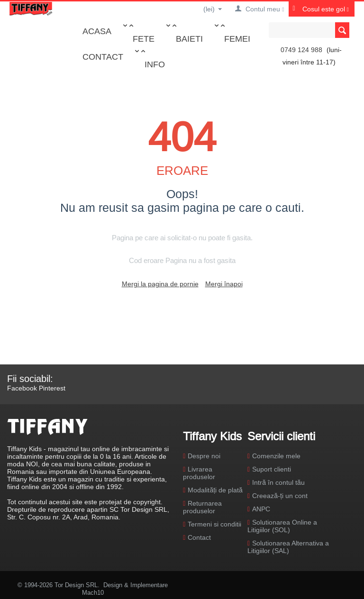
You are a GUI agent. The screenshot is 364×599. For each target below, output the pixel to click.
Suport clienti (272, 469)
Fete (144, 39)
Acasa (97, 31)
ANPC (261, 509)
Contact (103, 57)
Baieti (189, 39)
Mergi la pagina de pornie (160, 284)
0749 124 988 (301, 50)
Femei (237, 39)
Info (155, 64)
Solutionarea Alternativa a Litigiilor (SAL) (288, 547)
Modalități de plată (215, 490)
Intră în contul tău (278, 482)
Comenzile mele (276, 456)
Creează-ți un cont (280, 496)
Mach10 (93, 592)
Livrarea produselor (199, 473)
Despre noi (204, 456)
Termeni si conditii (214, 524)
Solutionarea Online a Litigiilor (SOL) (282, 526)
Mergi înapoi (224, 284)
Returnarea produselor (202, 507)
